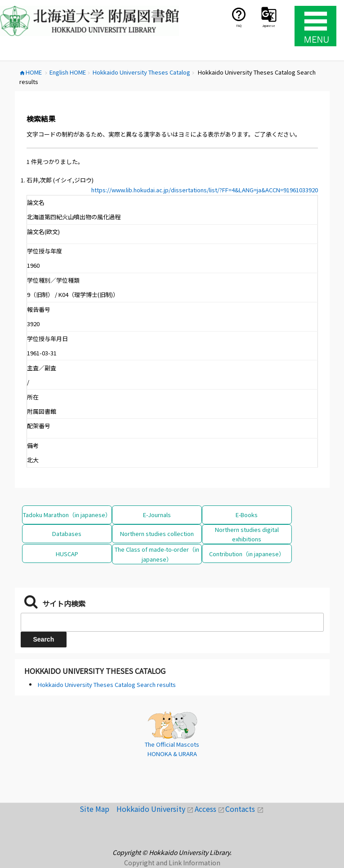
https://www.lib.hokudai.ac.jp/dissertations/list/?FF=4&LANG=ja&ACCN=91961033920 (205, 190)
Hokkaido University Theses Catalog (95, 671)
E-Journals (157, 515)
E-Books (247, 515)
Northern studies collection (157, 534)
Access (210, 809)
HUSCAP (67, 554)
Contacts (244, 809)
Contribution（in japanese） (247, 554)
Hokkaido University (156, 809)
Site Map (98, 809)
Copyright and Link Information (172, 863)
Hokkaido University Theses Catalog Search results (107, 684)
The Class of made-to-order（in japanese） (157, 554)
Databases (67, 534)
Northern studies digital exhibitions (247, 534)
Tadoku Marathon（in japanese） (67, 515)
